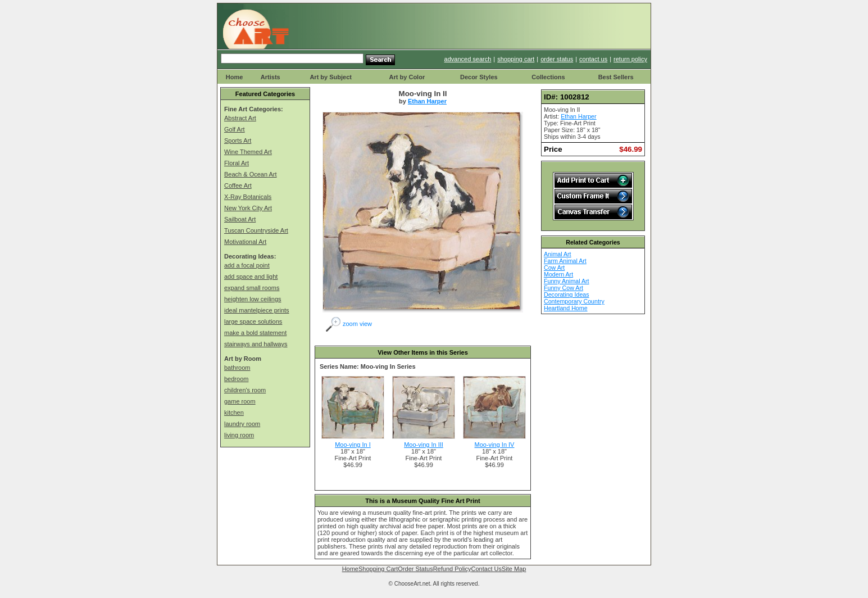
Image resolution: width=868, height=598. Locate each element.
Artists (271, 77)
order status (557, 59)
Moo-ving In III (424, 445)
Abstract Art (240, 118)
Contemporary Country (574, 301)
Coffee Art (238, 185)
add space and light (251, 277)
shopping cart (516, 59)
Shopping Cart (378, 569)
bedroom (236, 379)
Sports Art (238, 141)
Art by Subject (331, 77)
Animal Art (558, 254)
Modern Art (558, 274)
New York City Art (248, 208)
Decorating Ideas (567, 295)
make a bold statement (255, 333)
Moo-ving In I (353, 445)
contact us (593, 59)
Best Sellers (616, 77)
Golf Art (235, 129)
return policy (630, 59)
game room (240, 401)
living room (239, 435)
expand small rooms (252, 288)
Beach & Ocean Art (251, 174)
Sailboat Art (240, 219)
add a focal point (247, 265)
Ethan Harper (427, 101)
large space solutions (253, 321)
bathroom (237, 368)
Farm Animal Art (565, 261)
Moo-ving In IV (495, 445)
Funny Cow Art (563, 288)
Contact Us (487, 569)
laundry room (242, 424)
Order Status (415, 569)
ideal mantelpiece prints (257, 310)
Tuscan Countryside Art (256, 230)
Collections (548, 77)
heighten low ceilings (253, 299)
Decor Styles (479, 77)
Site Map (514, 569)
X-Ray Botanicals (248, 197)
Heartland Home (566, 308)
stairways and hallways (256, 344)
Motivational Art (245, 242)
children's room (245, 390)
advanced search (468, 59)
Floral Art (237, 163)
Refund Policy (452, 569)
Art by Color (407, 77)
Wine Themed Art (248, 152)
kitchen (234, 413)
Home (235, 77)
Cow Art (554, 268)
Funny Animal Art (567, 281)
